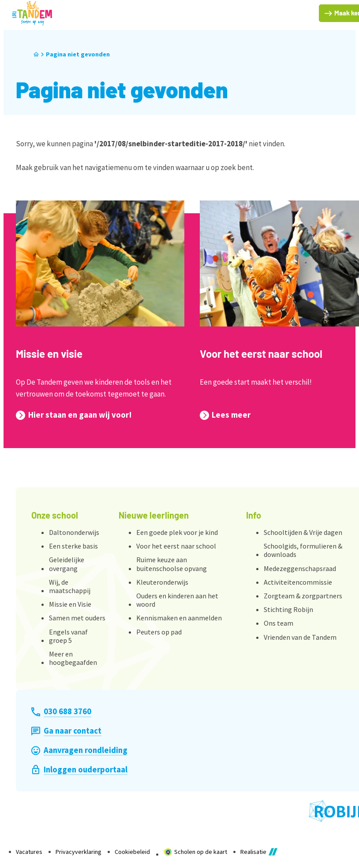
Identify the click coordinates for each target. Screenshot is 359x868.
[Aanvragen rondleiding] (79, 750)
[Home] (36, 54)
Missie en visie (49, 354)
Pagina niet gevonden (78, 54)
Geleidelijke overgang (67, 564)
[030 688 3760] (61, 712)
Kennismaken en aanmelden (179, 618)
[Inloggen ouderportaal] (79, 770)
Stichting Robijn (288, 609)
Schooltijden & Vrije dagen (303, 532)
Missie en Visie (70, 604)
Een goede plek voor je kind (177, 532)
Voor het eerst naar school (261, 354)
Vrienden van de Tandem (300, 637)
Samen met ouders (77, 618)
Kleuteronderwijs (162, 582)
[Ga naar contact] (66, 731)
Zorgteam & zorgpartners (303, 596)
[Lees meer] (225, 415)
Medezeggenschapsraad (300, 568)
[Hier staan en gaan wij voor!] (74, 415)
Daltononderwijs (74, 532)
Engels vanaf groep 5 (68, 636)
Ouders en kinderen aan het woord (177, 600)
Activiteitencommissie (298, 582)
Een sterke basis (73, 546)
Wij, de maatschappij (70, 586)
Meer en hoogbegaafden (73, 658)
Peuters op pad (159, 632)
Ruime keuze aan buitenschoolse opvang (172, 564)
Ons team (279, 623)
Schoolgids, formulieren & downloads (303, 550)
